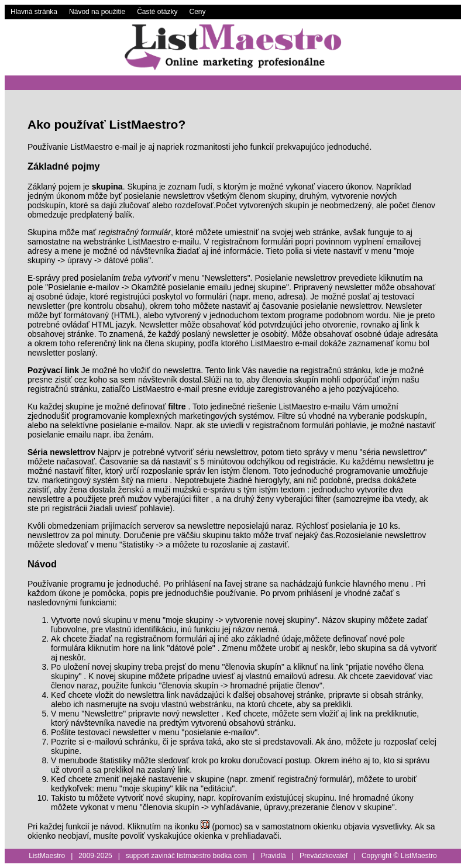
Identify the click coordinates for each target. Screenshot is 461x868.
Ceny (198, 12)
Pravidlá (273, 856)
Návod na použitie (97, 12)
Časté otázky (157, 12)
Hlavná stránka (34, 12)
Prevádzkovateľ (324, 856)
